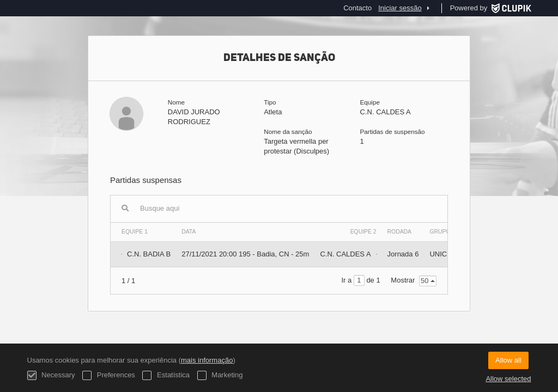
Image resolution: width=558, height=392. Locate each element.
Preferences (109, 375)
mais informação (207, 360)
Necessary (51, 375)
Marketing (220, 375)
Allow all (508, 360)
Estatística (166, 375)
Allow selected (508, 379)
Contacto (357, 8)
